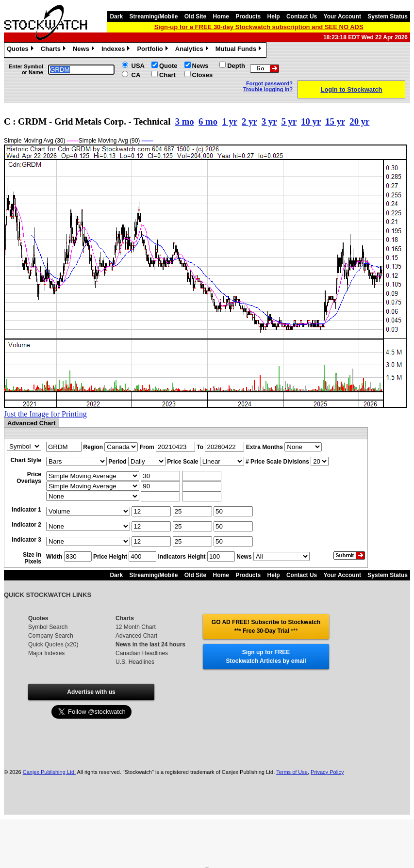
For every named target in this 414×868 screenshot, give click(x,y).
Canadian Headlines (142, 653)
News (85, 50)
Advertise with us (91, 692)
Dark (116, 16)
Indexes (117, 50)
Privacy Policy (327, 772)
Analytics (193, 50)
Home (221, 16)
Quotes (21, 50)
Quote (168, 66)
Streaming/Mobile (153, 16)
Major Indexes (46, 653)
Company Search (51, 636)
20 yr (359, 121)
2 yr (249, 121)
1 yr (229, 121)
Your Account (342, 16)
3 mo (185, 121)
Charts (54, 50)
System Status (388, 16)
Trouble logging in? (268, 89)
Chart (167, 75)
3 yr (269, 121)
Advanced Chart (136, 636)
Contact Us (302, 16)
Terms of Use (292, 772)
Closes (203, 75)
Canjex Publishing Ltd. (49, 772)
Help (274, 16)
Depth (236, 66)
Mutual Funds (240, 50)
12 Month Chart (136, 627)
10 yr (311, 121)
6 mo (208, 121)
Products (248, 16)
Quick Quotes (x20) (53, 644)
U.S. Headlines (135, 662)
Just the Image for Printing (45, 414)
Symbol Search (48, 627)
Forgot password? (269, 83)
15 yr (335, 121)
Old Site (195, 16)
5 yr (289, 121)
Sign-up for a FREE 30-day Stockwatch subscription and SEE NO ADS (259, 27)
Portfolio (153, 50)
